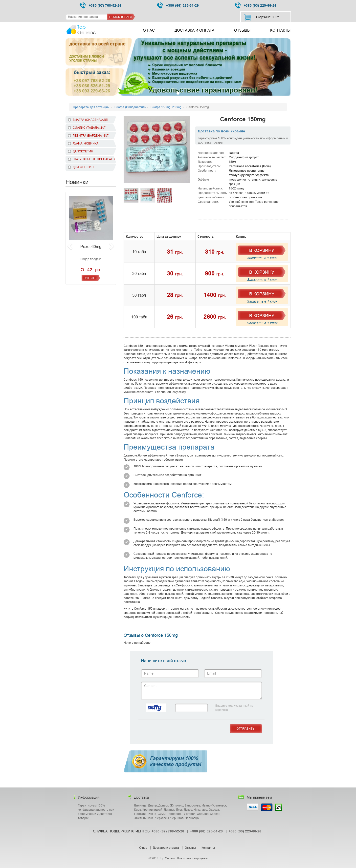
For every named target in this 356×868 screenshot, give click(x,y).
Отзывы (242, 30)
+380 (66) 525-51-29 (178, 6)
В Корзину (262, 250)
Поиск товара (121, 17)
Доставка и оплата (194, 30)
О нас (149, 30)
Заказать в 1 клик (262, 258)
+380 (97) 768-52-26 (100, 6)
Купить (90, 278)
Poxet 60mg (91, 247)
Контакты (280, 30)
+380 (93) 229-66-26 (256, 6)
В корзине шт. (262, 17)
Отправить (245, 729)
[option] (157, 149)
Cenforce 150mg (243, 119)
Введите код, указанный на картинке (234, 708)
